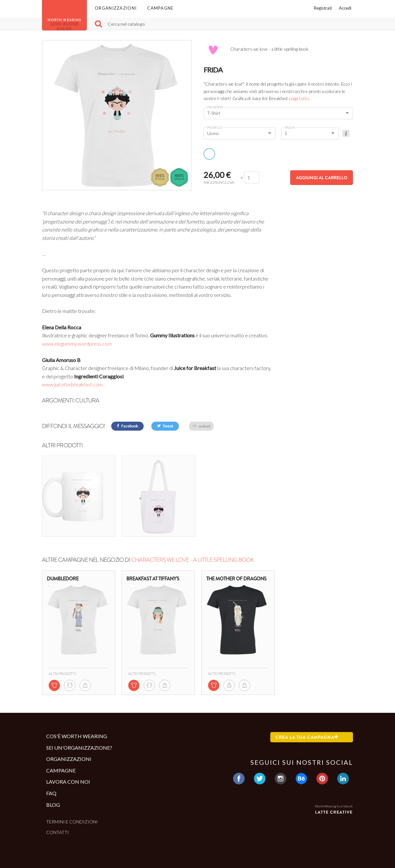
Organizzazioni (116, 8)
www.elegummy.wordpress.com (77, 344)
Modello (215, 127)
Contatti (58, 832)
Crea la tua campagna (307, 737)
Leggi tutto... (300, 98)
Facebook (127, 426)
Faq (51, 793)
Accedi (345, 8)
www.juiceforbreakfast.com (72, 384)
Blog (53, 805)
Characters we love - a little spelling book (193, 560)
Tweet (165, 426)
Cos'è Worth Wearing (77, 736)
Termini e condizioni (72, 822)
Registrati (323, 8)
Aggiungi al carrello (322, 178)
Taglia (290, 127)
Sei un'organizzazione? (79, 748)
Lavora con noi (68, 782)
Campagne (160, 8)
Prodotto (215, 107)
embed (201, 426)
